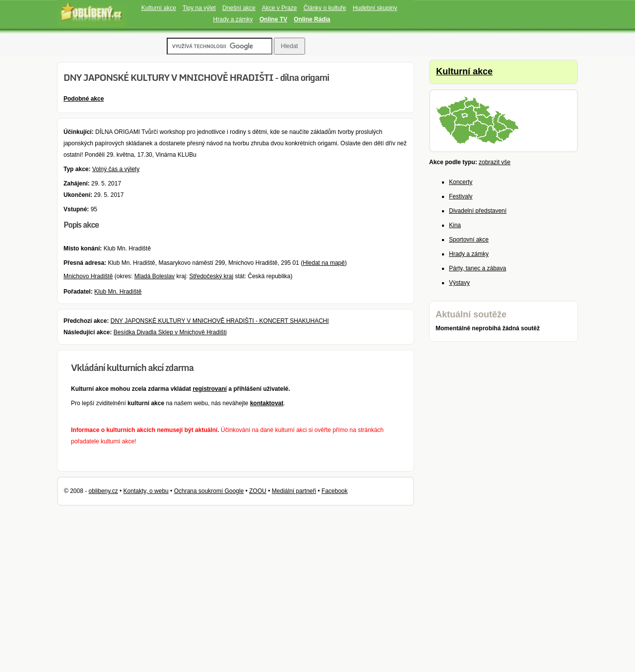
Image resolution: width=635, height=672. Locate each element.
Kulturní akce (159, 8)
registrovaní (210, 389)
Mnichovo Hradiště (88, 276)
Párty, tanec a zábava (477, 268)
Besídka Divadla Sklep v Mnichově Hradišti (170, 332)
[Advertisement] (481, 508)
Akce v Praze (280, 8)
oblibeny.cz (103, 491)
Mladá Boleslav (155, 276)
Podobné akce (84, 99)
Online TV (273, 19)
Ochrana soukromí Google (209, 491)
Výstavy (459, 283)
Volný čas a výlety (116, 169)
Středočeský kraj (211, 276)
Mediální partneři (294, 491)
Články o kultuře (325, 8)
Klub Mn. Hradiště (118, 292)
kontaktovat (267, 403)
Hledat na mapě (324, 263)
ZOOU (258, 491)
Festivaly (461, 196)
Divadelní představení (478, 211)
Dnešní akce (239, 8)
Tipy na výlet (199, 8)
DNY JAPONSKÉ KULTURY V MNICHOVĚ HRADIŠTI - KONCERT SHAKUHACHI (220, 321)
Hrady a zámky (233, 19)
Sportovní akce (469, 240)
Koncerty (461, 182)
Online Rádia (312, 19)
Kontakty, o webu (146, 491)
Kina (455, 225)
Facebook (335, 491)
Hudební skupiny (375, 8)
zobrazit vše (495, 162)
